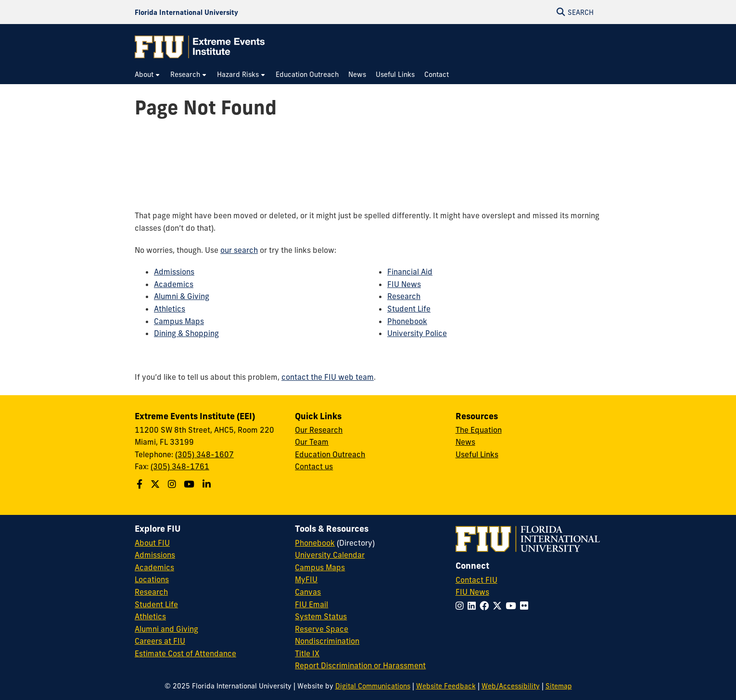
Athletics (170, 309)
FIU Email (311, 604)
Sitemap (559, 686)
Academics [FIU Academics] (154, 567)
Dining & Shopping (186, 333)
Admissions (174, 272)
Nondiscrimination (327, 641)
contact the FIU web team (328, 377)
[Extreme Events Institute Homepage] (200, 47)
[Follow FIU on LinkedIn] (474, 606)
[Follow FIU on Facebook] (486, 606)
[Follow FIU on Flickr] (526, 606)
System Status (321, 616)
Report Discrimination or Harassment (360, 665)
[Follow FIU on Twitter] (499, 606)
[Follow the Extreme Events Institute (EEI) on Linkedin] (208, 484)
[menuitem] (148, 75)
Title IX (307, 653)
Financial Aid (410, 272)
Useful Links (477, 454)
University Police (417, 333)
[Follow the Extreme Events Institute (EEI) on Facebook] (141, 484)
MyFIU (306, 579)
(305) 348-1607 (204, 454)
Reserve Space (322, 629)
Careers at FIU (160, 641)
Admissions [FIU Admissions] (155, 555)
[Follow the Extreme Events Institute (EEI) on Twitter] (156, 484)
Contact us (314, 466)
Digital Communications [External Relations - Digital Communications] (373, 686)
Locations (152, 579)
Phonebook (407, 321)
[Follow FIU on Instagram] (462, 606)
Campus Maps (179, 321)
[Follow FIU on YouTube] (513, 606)
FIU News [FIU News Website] (472, 592)
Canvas (308, 592)
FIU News (404, 284)
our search (239, 250)
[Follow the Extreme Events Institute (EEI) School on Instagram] (173, 484)
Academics (174, 284)
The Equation (479, 430)
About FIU (152, 543)
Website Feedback (446, 686)
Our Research (319, 430)
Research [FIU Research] (151, 592)
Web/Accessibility (511, 686)
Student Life (409, 309)
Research (404, 296)
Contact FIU (476, 580)
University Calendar (330, 555)
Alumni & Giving (182, 296)
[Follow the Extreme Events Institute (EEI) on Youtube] (190, 484)
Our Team (312, 442)
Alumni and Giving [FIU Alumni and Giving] (166, 629)
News (465, 442)
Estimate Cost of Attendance (185, 653)
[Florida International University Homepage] (186, 12)
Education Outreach (330, 454)
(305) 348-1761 (180, 466)
